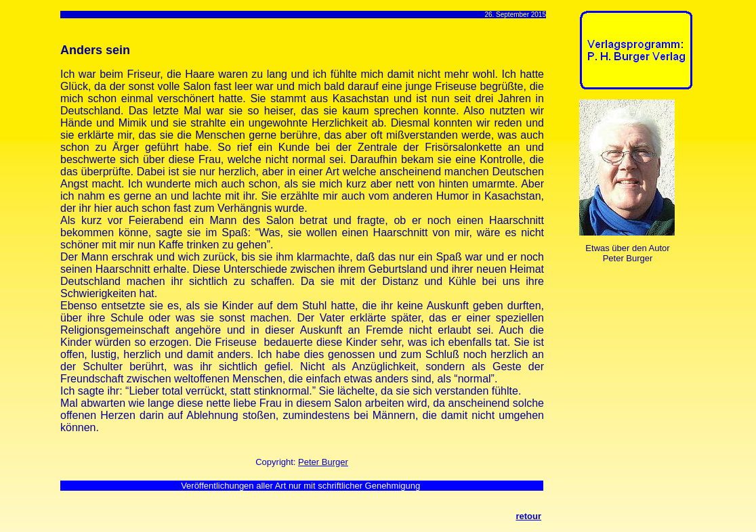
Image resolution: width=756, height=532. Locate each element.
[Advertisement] (622, 325)
